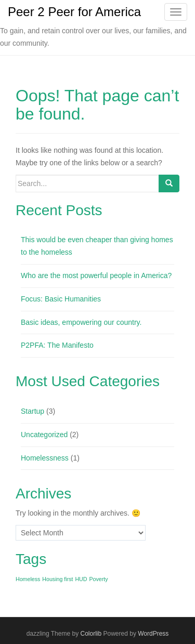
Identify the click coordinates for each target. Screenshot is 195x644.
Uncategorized (44, 435)
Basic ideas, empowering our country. (81, 322)
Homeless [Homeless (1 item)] (28, 579)
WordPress (153, 634)
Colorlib (91, 634)
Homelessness (45, 458)
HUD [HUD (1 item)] (81, 579)
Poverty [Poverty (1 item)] (98, 579)
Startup (32, 411)
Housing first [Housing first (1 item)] (57, 579)
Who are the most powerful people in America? (96, 275)
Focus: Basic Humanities (61, 299)
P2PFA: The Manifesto (57, 345)
